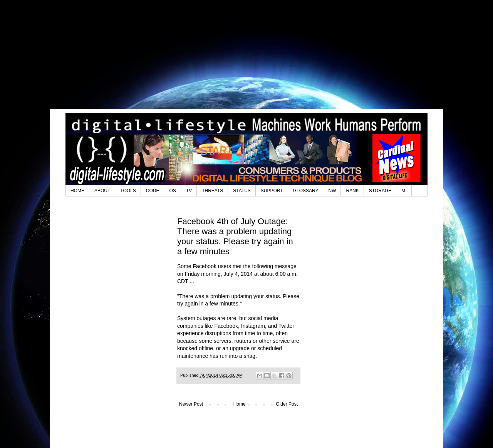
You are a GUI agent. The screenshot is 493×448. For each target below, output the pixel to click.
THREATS (212, 191)
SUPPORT (272, 191)
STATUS (242, 191)
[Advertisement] (246, 60)
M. (404, 191)
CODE (153, 191)
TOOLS (128, 191)
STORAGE (380, 191)
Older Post (287, 404)
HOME (77, 191)
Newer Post (191, 404)
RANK (352, 191)
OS (172, 191)
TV (189, 191)
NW (332, 191)
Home (240, 404)
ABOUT (102, 191)
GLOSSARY (306, 191)
